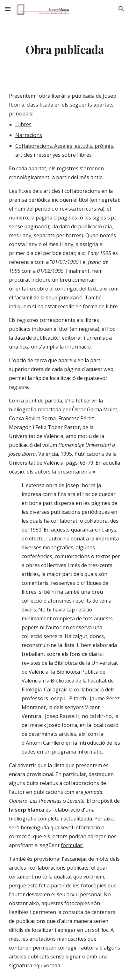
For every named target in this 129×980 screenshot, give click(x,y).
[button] (8, 9)
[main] (64, 49)
